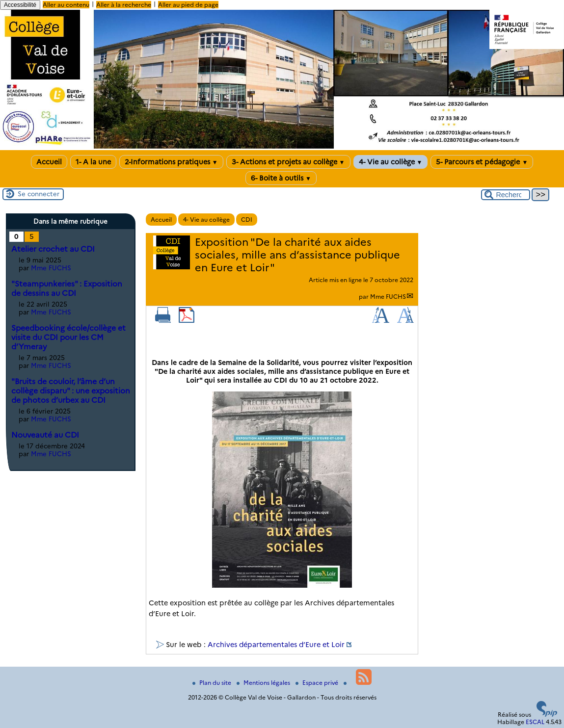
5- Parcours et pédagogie (482, 162)
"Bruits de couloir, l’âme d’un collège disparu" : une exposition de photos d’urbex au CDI (71, 391)
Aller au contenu (66, 5)
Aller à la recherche (124, 5)
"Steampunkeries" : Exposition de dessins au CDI (67, 288)
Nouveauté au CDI (45, 435)
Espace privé (318, 683)
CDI (247, 220)
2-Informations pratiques (171, 162)
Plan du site (213, 683)
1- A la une (93, 162)
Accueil (49, 162)
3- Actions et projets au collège (288, 162)
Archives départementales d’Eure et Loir (276, 645)
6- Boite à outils (281, 178)
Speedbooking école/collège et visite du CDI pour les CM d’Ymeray (68, 337)
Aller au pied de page (188, 5)
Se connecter (39, 194)
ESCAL (535, 722)
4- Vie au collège (391, 162)
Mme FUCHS (388, 297)
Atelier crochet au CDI (53, 249)
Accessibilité (20, 5)
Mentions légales (264, 683)
